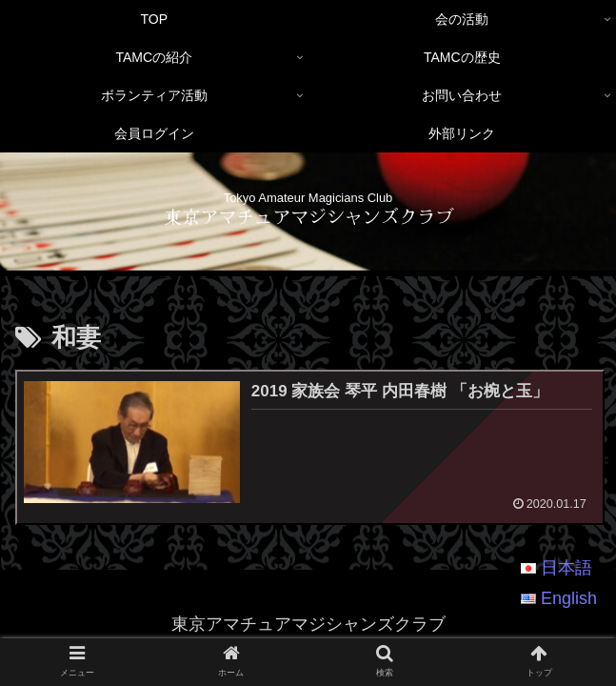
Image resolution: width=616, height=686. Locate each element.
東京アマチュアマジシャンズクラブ (308, 216)
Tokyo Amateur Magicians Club (308, 198)
